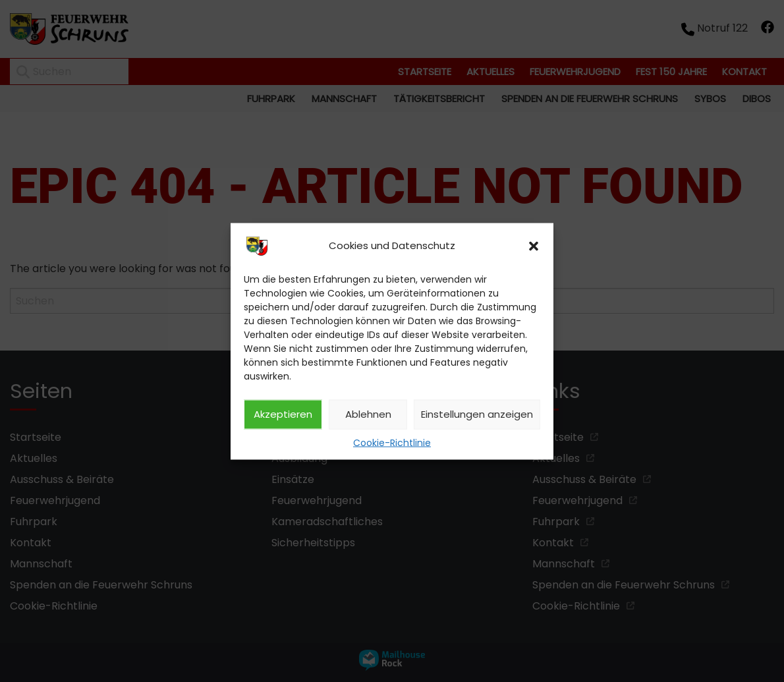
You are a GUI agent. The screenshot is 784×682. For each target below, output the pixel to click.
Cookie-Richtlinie (392, 442)
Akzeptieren (283, 414)
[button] (534, 246)
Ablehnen (368, 414)
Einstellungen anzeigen (477, 414)
